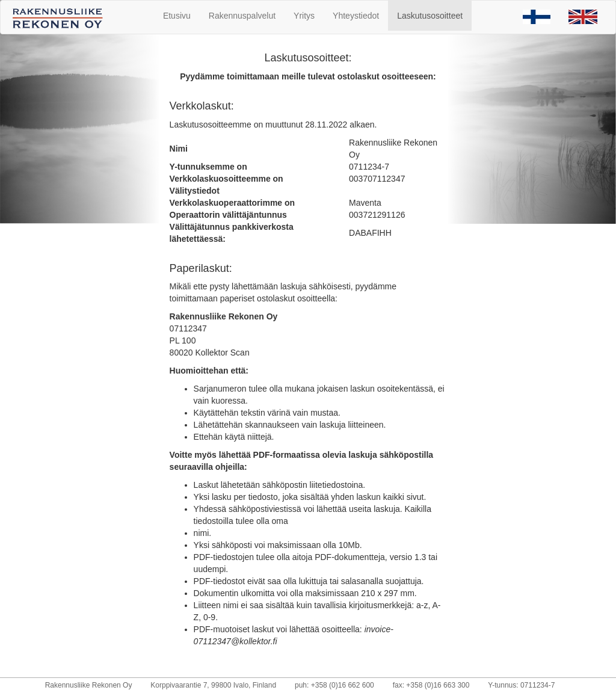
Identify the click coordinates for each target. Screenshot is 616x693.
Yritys (304, 16)
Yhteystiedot (356, 16)
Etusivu (177, 16)
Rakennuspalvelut (242, 16)
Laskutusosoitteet (430, 16)
